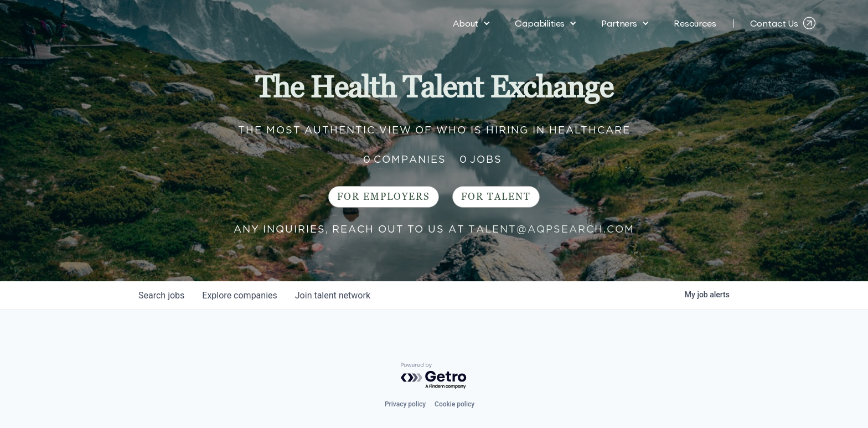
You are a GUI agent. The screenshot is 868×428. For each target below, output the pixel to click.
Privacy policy (405, 404)
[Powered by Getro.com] (434, 376)
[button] (472, 22)
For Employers (384, 197)
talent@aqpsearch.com (551, 229)
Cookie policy (454, 404)
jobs (161, 295)
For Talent (496, 197)
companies (239, 295)
